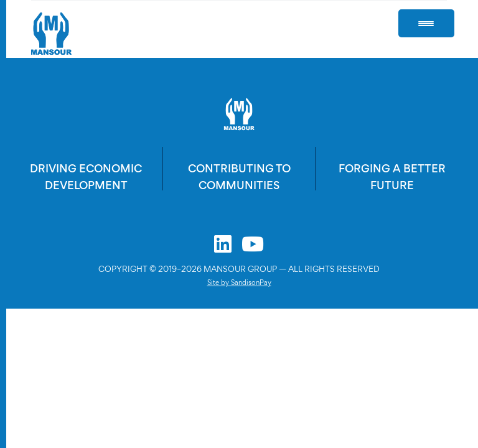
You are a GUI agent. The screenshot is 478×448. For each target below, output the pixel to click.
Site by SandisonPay (239, 282)
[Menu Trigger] (426, 23)
